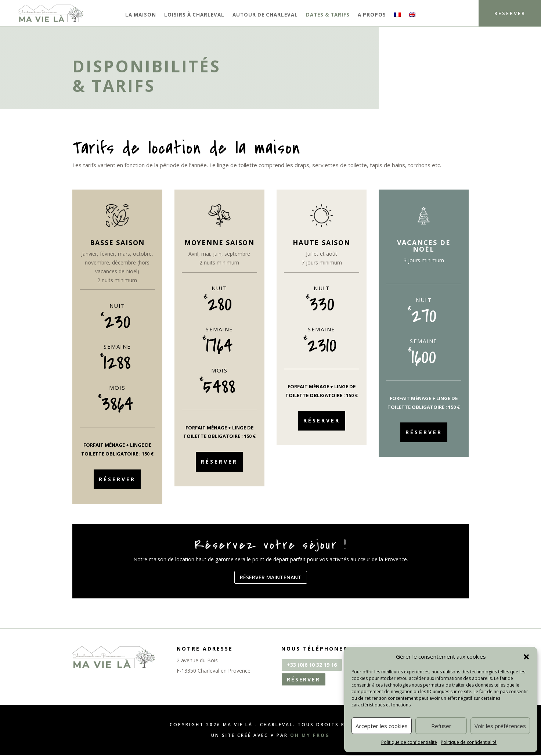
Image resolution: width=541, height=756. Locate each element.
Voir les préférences (500, 726)
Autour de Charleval (265, 15)
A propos (372, 15)
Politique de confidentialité (409, 742)
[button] (526, 657)
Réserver (506, 13)
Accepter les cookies (382, 726)
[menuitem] (397, 16)
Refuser (441, 726)
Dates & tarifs (328, 15)
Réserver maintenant (271, 578)
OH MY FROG (310, 736)
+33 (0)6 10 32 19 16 (312, 665)
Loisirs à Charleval (194, 15)
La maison (141, 15)
